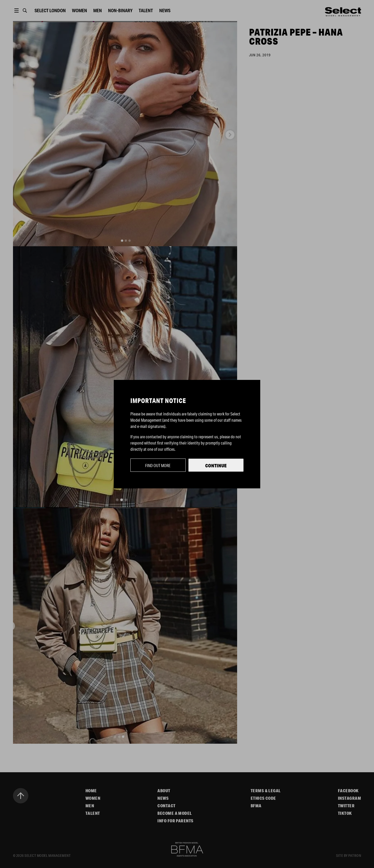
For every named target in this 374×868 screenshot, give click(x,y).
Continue (216, 466)
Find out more (158, 465)
